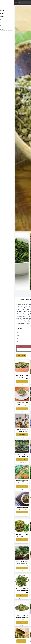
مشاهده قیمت (23, 380)
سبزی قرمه (23, 488)
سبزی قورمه (8, 625)
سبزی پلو (23, 517)
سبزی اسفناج (8, 598)
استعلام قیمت (7, 355)
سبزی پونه (8, 515)
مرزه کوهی (8, 542)
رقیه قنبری (19, 355)
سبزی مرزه (23, 462)
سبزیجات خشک (23, 410)
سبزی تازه (23, 383)
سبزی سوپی (8, 490)
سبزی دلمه (8, 385)
